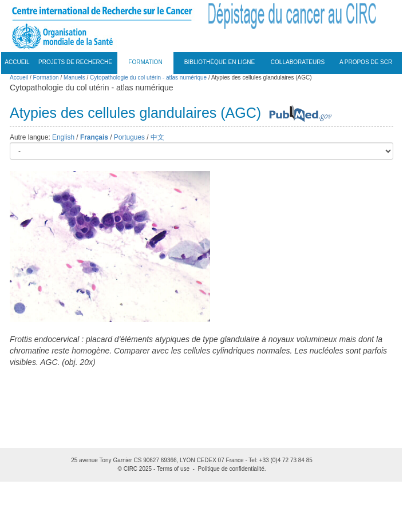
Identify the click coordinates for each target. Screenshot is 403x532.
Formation (145, 62)
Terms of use (173, 469)
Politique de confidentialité (231, 469)
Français (94, 137)
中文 (157, 137)
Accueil (17, 62)
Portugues (129, 137)
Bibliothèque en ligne (220, 62)
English (63, 137)
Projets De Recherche (75, 62)
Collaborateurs (298, 62)
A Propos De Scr (366, 62)
